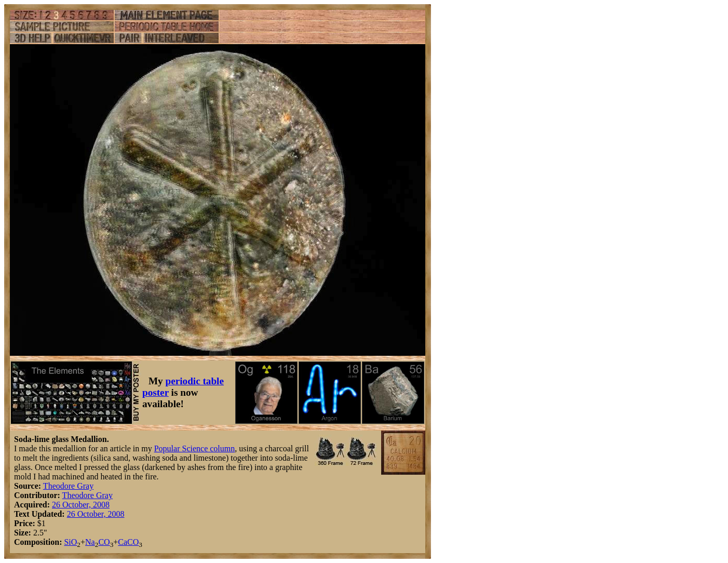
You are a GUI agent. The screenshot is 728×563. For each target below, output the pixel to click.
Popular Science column (195, 448)
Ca (123, 542)
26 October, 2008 (81, 505)
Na (90, 542)
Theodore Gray (68, 486)
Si (67, 542)
